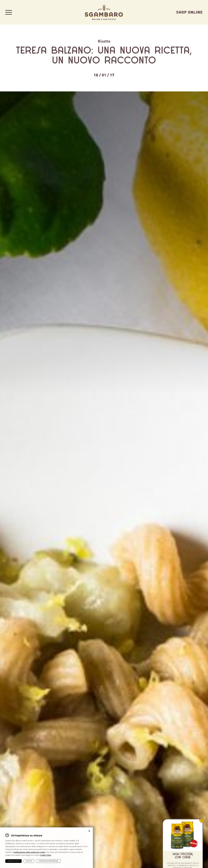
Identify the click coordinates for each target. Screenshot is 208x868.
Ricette (104, 41)
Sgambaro (104, 12)
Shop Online (189, 12)
